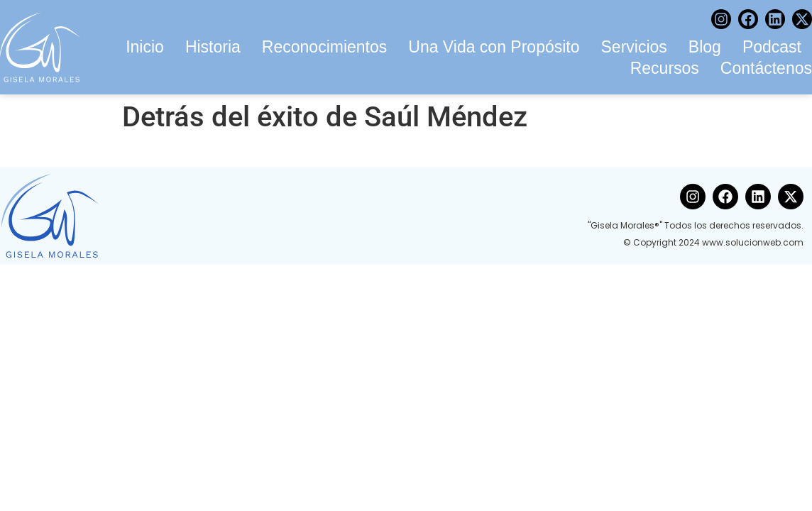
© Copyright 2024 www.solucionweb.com (713, 242)
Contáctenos (766, 68)
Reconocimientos (324, 47)
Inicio (145, 47)
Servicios (634, 47)
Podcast (772, 47)
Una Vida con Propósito (494, 47)
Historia (213, 47)
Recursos (665, 68)
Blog (705, 47)
